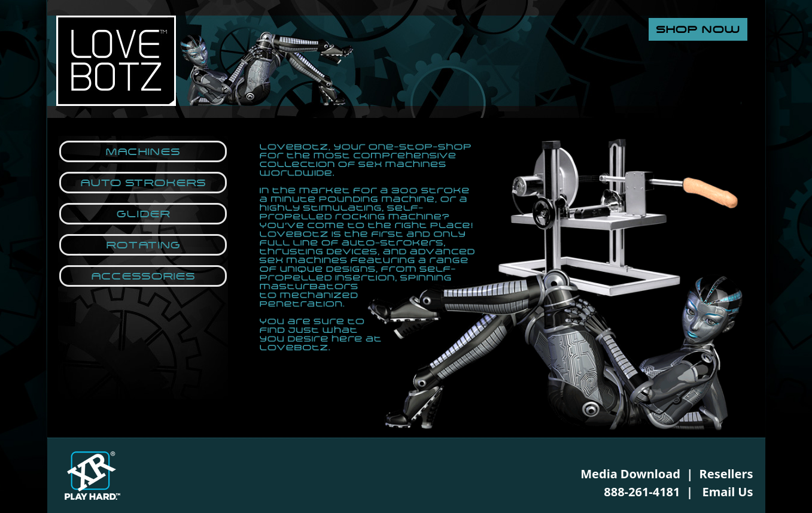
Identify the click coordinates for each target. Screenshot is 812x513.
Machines (143, 151)
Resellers (726, 474)
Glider (143, 214)
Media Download (630, 474)
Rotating (143, 245)
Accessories (143, 276)
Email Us (728, 492)
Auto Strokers (143, 183)
